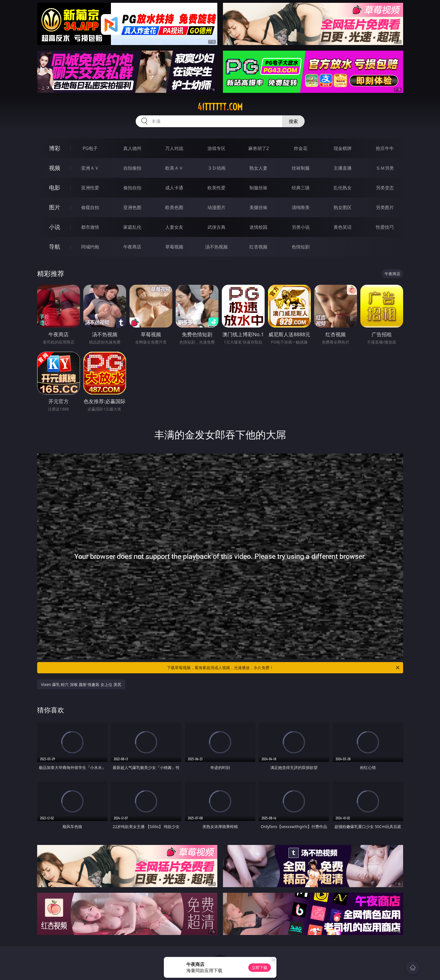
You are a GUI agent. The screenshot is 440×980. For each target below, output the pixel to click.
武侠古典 (216, 227)
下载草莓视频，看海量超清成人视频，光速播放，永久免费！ (284, 668)
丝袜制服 (301, 168)
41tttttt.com (220, 107)
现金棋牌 (343, 148)
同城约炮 (90, 247)
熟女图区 (343, 207)
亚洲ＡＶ (90, 168)
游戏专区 (216, 148)
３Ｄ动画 (216, 168)
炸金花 (301, 148)
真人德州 (132, 148)
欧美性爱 (216, 188)
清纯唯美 (301, 207)
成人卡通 (174, 188)
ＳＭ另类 (385, 168)
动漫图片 (216, 207)
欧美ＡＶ (174, 168)
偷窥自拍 (90, 207)
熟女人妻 (258, 168)
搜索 (293, 121)
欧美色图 (174, 207)
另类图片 (385, 207)
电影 (55, 188)
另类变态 (385, 188)
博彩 (55, 148)
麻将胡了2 (259, 148)
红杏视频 (258, 247)
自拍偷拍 (132, 168)
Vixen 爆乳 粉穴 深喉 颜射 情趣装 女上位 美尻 (81, 684)
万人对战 (174, 148)
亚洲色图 (132, 207)
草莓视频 (174, 247)
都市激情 (90, 227)
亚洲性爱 (90, 188)
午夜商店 (132, 247)
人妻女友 (174, 227)
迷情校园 (258, 227)
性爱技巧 (385, 227)
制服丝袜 (258, 188)
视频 (55, 168)
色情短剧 (301, 247)
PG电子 (90, 148)
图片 (55, 207)
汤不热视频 (216, 247)
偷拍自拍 (132, 188)
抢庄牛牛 (385, 148)
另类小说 (301, 227)
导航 (55, 247)
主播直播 (343, 168)
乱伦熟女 (343, 188)
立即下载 (260, 967)
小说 (55, 227)
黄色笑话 (343, 227)
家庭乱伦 (132, 227)
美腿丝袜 (258, 207)
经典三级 (301, 188)
